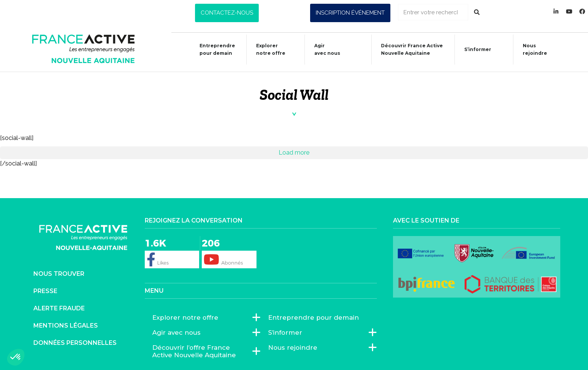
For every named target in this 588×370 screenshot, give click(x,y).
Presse (45, 291)
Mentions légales (66, 326)
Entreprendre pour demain (214, 49)
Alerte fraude (59, 308)
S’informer (474, 50)
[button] (227, 13)
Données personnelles (75, 343)
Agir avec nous (178, 332)
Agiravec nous (323, 49)
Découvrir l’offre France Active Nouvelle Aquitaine (203, 351)
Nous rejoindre (531, 49)
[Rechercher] (477, 12)
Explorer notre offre (267, 49)
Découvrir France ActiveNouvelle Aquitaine (408, 49)
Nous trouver (59, 274)
